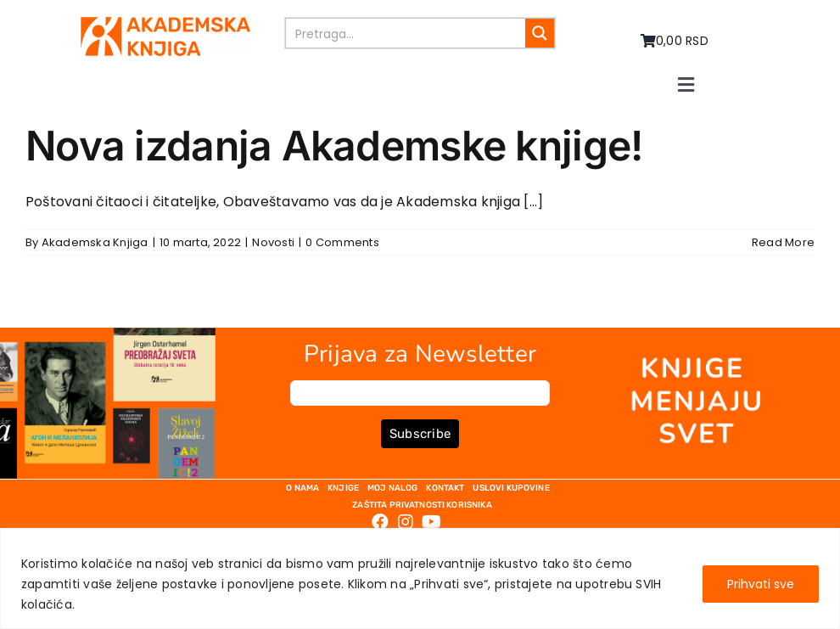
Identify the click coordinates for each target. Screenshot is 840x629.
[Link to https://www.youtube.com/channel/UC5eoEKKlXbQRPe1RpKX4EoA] (431, 522)
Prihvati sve (761, 584)
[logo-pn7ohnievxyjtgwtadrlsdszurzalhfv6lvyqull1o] (165, 23)
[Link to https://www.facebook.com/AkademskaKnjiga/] (380, 522)
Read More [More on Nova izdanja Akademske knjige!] (783, 242)
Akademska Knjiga (95, 242)
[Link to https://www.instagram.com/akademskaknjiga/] (406, 522)
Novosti (273, 242)
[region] (420, 578)
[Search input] (407, 33)
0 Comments (342, 242)
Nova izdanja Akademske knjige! (334, 146)
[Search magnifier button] (540, 33)
